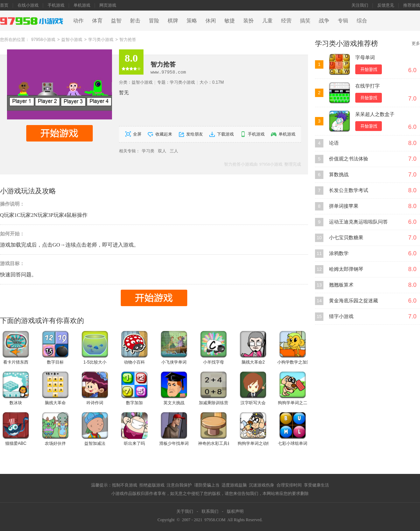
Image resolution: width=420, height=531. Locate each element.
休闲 (211, 21)
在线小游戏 (28, 5)
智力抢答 (128, 40)
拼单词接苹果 (344, 206)
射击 (135, 21)
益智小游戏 (72, 40)
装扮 (248, 21)
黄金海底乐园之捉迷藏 (353, 301)
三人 (174, 151)
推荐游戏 (412, 5)
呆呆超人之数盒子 (375, 114)
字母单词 (365, 58)
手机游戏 (56, 5)
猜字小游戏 (341, 316)
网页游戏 (108, 5)
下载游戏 (225, 134)
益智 (116, 21)
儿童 (267, 21)
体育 (97, 21)
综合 (362, 21)
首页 (4, 5)
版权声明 (235, 511)
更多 (416, 43)
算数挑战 (339, 175)
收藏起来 (164, 134)
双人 (162, 151)
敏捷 (230, 21)
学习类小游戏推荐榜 (346, 43)
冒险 (154, 21)
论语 (334, 143)
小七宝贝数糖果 (346, 238)
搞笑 (305, 21)
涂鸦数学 (339, 253)
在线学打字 (367, 86)
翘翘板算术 (341, 285)
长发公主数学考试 (349, 190)
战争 (324, 21)
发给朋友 (195, 134)
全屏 (137, 134)
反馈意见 (386, 5)
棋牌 (173, 21)
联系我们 (210, 511)
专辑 (343, 21)
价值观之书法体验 (349, 159)
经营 (286, 21)
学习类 (148, 151)
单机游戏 (82, 5)
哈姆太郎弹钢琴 (346, 269)
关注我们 (360, 5)
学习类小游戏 (101, 40)
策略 (192, 21)
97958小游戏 (43, 40)
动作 (78, 21)
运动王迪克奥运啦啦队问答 (358, 222)
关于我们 (185, 511)
